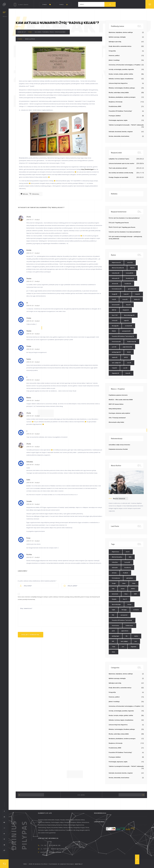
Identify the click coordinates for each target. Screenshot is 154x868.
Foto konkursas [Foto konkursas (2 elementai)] (117, 289)
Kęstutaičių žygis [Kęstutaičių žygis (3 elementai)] (129, 315)
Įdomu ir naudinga (114, 60)
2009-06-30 (30, 504)
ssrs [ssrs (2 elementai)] (129, 363)
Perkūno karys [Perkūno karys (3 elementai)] (132, 342)
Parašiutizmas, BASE (115, 106)
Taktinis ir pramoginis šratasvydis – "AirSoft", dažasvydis (126, 125)
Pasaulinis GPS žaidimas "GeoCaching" (120, 111)
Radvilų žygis (30, 39)
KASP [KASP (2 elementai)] (114, 310)
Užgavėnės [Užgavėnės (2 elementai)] (115, 373)
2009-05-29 (30, 447)
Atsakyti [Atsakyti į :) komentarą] (37, 380)
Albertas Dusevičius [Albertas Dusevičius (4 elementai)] (118, 268)
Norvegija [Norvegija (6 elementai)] (115, 326)
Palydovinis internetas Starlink (118, 449)
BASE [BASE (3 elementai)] (132, 268)
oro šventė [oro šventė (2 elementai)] (128, 326)
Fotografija (112, 51)
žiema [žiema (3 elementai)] (128, 373)
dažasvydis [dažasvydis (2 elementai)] (116, 278)
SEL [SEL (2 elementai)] (129, 352)
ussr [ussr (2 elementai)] (125, 368)
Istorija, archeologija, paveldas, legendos (121, 69)
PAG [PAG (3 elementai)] (114, 331)
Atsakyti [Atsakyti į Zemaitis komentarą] (37, 504)
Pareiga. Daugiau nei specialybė (118, 177)
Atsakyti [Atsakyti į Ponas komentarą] (37, 541)
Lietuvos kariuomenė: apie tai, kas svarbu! (121, 163)
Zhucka (29, 217)
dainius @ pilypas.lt (59, 849)
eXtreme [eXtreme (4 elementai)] (115, 284)
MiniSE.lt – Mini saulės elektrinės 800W (121, 400)
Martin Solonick (119, 499)
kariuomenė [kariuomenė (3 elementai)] (116, 305)
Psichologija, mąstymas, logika (118, 120)
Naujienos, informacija (116, 102)
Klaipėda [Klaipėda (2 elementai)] (126, 310)
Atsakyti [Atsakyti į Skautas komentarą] (37, 281)
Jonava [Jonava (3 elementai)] (125, 299)
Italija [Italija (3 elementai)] (137, 294)
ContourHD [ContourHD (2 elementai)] (129, 273)
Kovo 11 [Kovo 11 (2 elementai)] (115, 315)
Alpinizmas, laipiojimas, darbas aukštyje (121, 32)
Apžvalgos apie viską (115, 42)
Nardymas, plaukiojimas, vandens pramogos (122, 97)
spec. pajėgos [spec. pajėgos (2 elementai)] (116, 363)
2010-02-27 (30, 557)
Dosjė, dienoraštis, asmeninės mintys (120, 46)
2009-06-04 (30, 465)
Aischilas (29, 554)
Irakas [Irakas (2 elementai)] (126, 294)
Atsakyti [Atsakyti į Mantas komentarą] (37, 400)
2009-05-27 (22, 32)
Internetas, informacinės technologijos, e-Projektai (125, 65)
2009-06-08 (30, 483)
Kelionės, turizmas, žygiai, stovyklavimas (50, 32)
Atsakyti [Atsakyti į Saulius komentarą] (37, 362)
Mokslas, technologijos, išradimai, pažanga (122, 88)
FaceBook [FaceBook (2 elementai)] (128, 284)
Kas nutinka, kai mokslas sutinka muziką (121, 173)
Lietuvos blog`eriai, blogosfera (118, 83)
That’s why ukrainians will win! (118, 168)
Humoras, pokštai (114, 55)
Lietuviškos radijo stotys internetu (119, 445)
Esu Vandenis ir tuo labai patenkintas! (128, 218)
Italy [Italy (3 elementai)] (114, 299)
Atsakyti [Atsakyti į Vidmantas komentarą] (37, 465)
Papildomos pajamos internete (118, 395)
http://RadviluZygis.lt (88, 169)
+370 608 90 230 (55, 845)
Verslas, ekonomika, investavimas (119, 136)
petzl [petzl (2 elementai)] (114, 347)
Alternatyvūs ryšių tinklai (116, 422)
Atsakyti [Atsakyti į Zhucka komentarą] (37, 220)
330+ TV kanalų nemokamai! (117, 418)
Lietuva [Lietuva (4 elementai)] (115, 320)
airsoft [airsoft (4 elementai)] (130, 262)
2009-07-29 (30, 541)
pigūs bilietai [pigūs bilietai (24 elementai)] (127, 347)
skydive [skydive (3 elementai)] (115, 357)
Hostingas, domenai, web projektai (119, 413)
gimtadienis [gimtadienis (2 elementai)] (132, 289)
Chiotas (29, 346)
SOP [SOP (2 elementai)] (126, 357)
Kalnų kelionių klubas (115, 409)
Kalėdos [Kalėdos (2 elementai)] (137, 299)
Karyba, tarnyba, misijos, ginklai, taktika (121, 74)
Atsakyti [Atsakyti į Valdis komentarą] (37, 483)
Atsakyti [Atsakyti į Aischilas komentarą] (37, 557)
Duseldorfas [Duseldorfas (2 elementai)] (130, 278)
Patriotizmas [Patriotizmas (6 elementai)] (116, 342)
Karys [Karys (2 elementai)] (128, 305)
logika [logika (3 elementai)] (126, 320)
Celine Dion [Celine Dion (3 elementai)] (116, 273)
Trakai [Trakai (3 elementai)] (114, 368)
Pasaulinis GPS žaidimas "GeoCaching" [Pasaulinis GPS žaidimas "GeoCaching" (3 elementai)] (123, 336)
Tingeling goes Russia (122, 223)
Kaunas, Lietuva (55, 852)
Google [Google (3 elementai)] (115, 294)
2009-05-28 (30, 306)
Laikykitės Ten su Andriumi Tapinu (119, 159)
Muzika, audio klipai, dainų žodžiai (119, 92)
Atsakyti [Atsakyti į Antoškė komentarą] (37, 253)
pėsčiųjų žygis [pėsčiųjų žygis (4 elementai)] (116, 352)
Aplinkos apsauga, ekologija (117, 37)
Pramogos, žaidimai (115, 116)
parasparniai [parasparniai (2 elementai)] (126, 331)
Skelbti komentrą (31, 635)
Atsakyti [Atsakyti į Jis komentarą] (37, 306)
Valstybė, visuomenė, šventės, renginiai (121, 132)
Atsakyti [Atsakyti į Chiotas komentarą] (37, 321)
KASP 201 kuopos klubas (116, 404)
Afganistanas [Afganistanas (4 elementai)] (116, 262)
